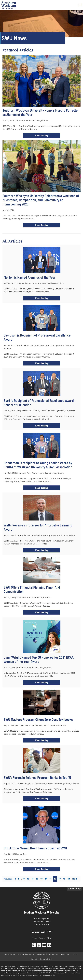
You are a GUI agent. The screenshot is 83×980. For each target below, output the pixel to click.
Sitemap (34, 959)
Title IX (76, 954)
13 (41, 879)
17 (60, 879)
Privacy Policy (65, 954)
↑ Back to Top (74, 889)
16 (55, 879)
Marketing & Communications (47, 954)
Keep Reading (42, 135)
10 (28, 879)
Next (75, 879)
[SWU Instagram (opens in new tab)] (34, 945)
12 (37, 879)
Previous (8, 879)
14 (46, 879)
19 (69, 879)
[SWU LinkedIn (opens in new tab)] (49, 945)
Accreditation (10, 954)
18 (64, 879)
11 (33, 879)
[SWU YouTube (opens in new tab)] (44, 945)
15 (51, 879)
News (35, 938)
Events (42, 938)
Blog (49, 938)
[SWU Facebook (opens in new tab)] (39, 945)
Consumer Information (26, 954)
